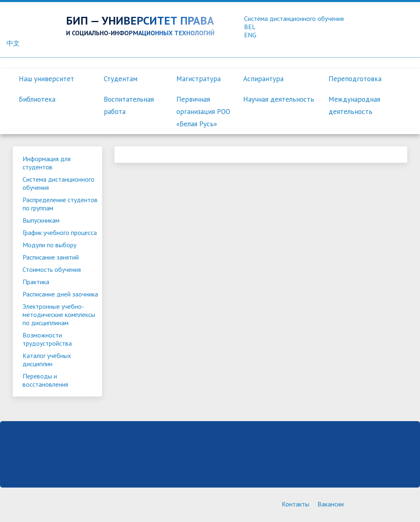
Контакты (296, 504)
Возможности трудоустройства (47, 339)
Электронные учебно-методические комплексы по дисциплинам (59, 315)
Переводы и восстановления (45, 380)
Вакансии (331, 504)
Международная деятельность (354, 105)
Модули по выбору (49, 245)
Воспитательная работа (129, 105)
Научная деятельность (279, 99)
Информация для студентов (47, 163)
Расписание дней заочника (60, 294)
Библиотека (37, 99)
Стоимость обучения (52, 269)
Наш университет (47, 79)
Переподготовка (355, 79)
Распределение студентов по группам (60, 204)
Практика (36, 282)
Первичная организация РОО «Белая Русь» (203, 112)
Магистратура (199, 79)
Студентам (121, 79)
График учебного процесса (60, 233)
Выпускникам (41, 220)
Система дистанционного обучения (58, 183)
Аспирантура (263, 79)
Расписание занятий (51, 257)
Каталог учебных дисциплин (47, 360)
